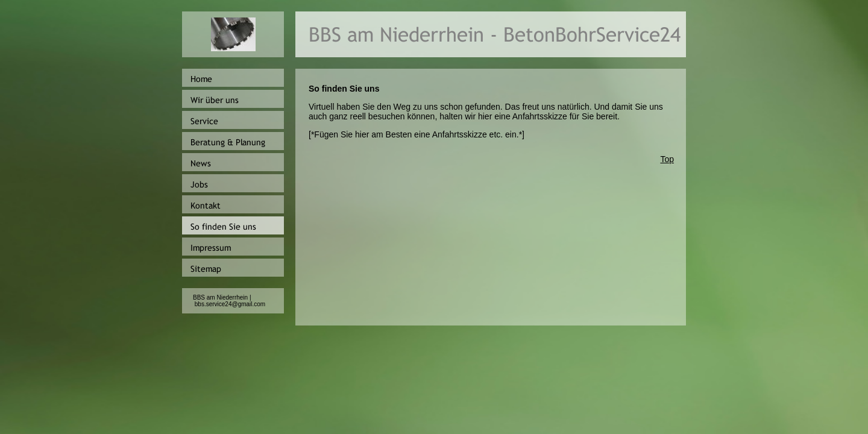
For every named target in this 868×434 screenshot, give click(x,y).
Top (667, 159)
